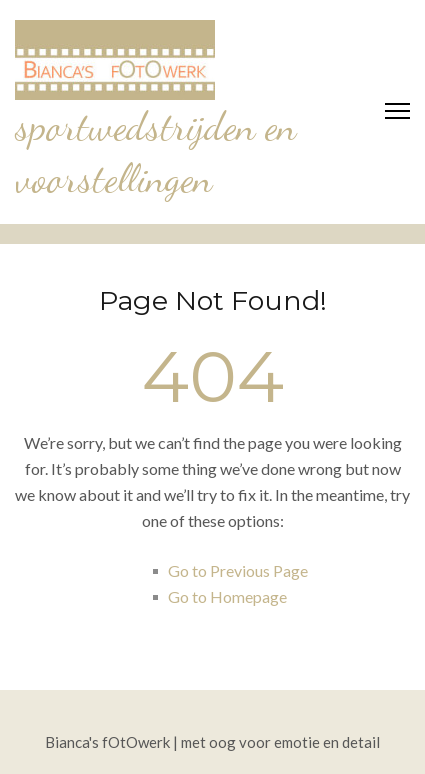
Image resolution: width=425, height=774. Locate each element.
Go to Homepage (227, 596)
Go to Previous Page (238, 570)
